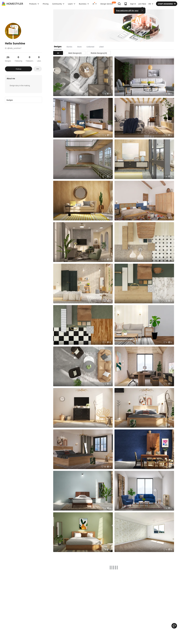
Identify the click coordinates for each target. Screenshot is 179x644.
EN (151, 4)
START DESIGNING (167, 4)
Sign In (133, 4)
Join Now (142, 4)
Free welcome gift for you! (127, 10)
